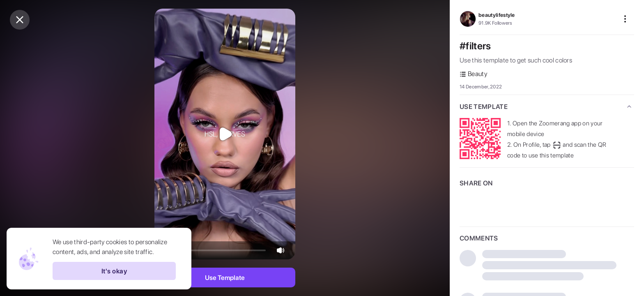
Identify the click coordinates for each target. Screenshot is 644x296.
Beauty (473, 74)
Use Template (225, 278)
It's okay (114, 271)
